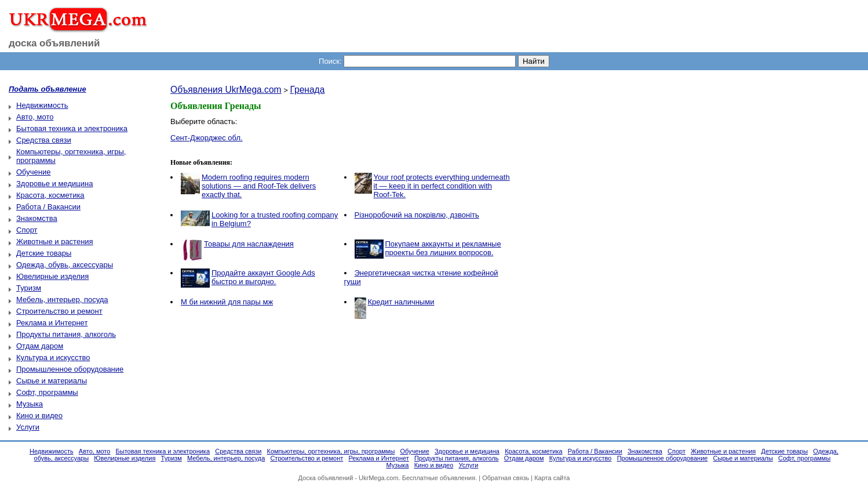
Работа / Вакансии (48, 207)
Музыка (30, 404)
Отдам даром (40, 346)
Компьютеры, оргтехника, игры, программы (331, 451)
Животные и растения (55, 242)
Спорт (27, 230)
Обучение (33, 172)
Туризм (29, 288)
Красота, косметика (50, 195)
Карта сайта (552, 478)
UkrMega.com (378, 478)
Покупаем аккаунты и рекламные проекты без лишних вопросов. (443, 248)
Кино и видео (39, 415)
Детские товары (44, 253)
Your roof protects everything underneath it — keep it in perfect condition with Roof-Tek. (442, 186)
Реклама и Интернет (52, 323)
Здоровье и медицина (54, 184)
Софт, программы (47, 392)
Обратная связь (506, 478)
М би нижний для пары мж (227, 302)
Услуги (28, 427)
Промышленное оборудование (70, 369)
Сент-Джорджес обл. (207, 138)
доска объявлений (54, 43)
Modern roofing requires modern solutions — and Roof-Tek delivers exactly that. (259, 186)
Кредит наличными (401, 302)
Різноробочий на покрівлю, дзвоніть (417, 215)
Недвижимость (42, 105)
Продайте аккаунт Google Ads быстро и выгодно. (263, 277)
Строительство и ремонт (59, 311)
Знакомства (37, 218)
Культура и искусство (53, 357)
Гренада (307, 90)
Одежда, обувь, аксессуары (65, 265)
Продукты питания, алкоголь (66, 334)
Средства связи (44, 140)
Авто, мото (35, 117)
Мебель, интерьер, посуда (62, 300)
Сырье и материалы (52, 381)
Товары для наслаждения (249, 244)
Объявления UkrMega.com (226, 90)
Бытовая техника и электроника (72, 128)
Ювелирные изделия (52, 276)
